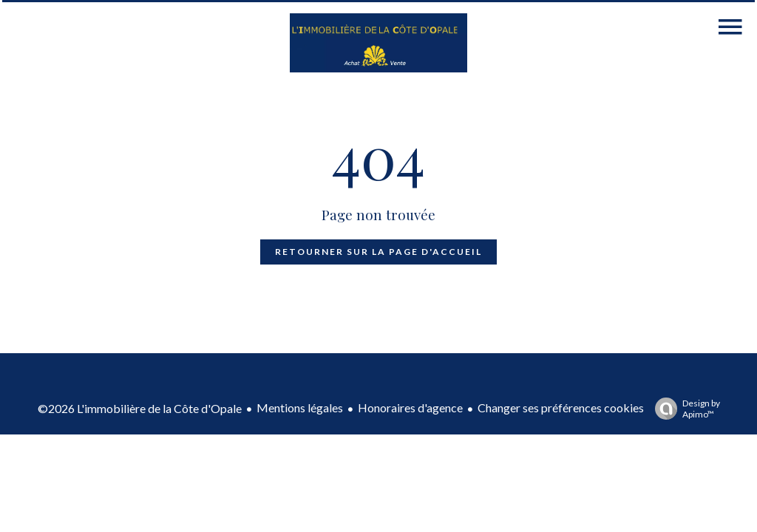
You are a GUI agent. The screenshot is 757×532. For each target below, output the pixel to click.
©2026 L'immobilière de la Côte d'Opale (140, 408)
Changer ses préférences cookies (561, 407)
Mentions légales (300, 407)
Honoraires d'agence (410, 407)
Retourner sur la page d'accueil (378, 252)
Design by (684, 409)
